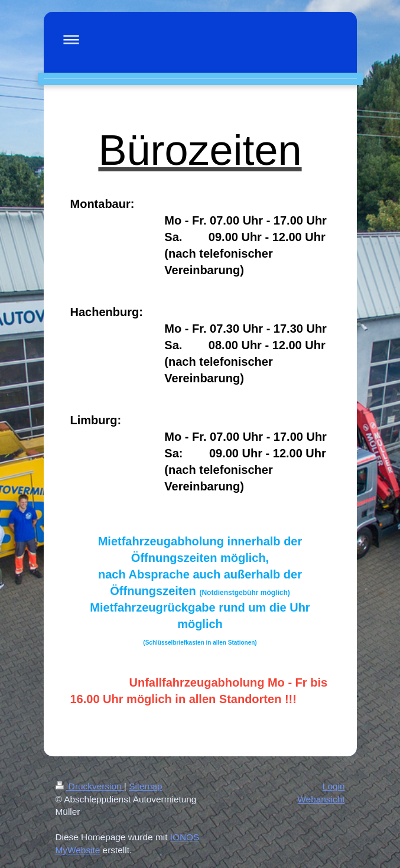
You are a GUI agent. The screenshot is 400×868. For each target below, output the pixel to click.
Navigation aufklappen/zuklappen (200, 39)
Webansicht (321, 799)
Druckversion (90, 786)
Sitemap (145, 786)
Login (334, 786)
